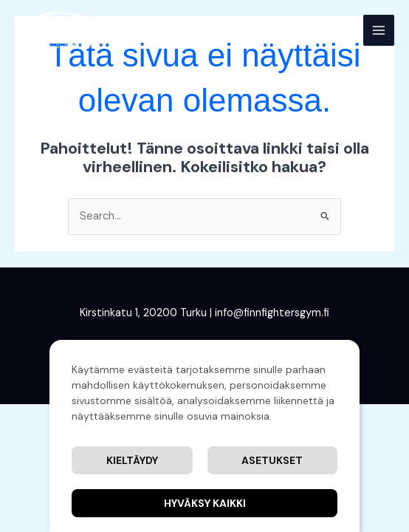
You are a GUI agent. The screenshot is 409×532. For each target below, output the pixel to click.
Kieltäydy (132, 460)
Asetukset (272, 460)
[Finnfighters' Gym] (59, 30)
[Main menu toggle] (379, 30)
